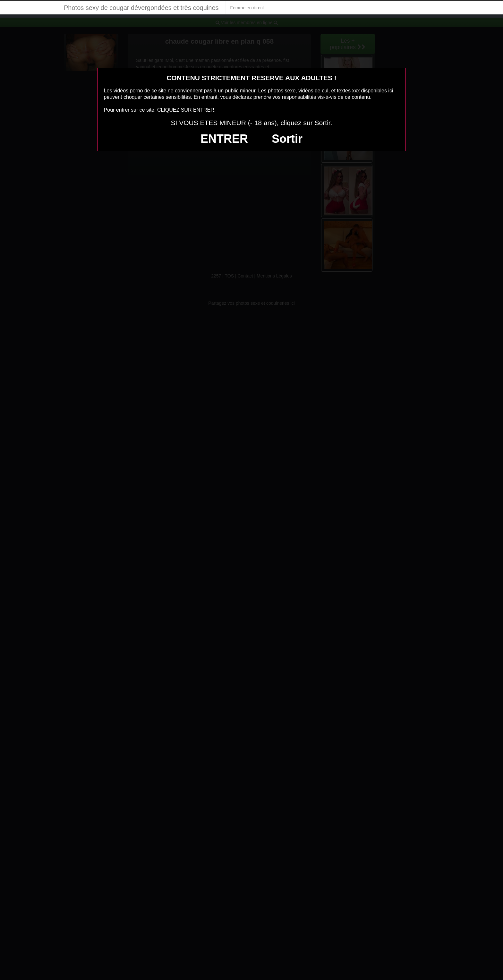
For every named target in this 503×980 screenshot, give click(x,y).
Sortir (287, 139)
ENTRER (224, 139)
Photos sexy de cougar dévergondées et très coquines (141, 8)
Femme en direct (247, 8)
